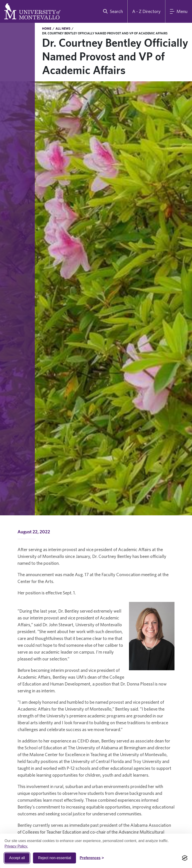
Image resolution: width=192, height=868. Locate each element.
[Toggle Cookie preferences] (92, 858)
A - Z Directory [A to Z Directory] (146, 11)
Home (47, 28)
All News (63, 28)
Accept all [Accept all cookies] (17, 858)
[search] (112, 11)
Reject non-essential (54, 858)
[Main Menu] (179, 11)
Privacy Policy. (16, 846)
